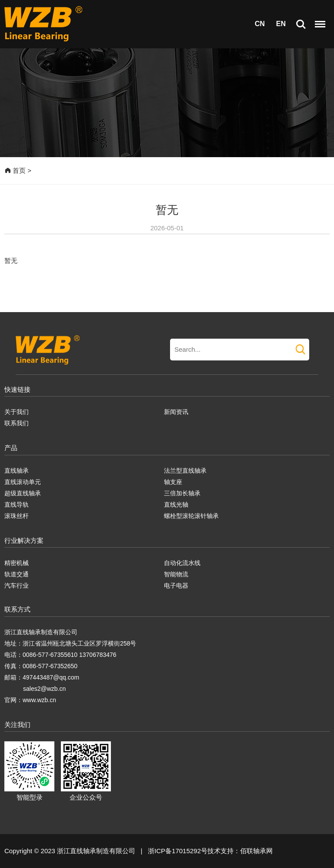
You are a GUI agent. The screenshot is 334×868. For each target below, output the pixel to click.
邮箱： (13, 677)
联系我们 (17, 423)
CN (260, 24)
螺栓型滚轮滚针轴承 (191, 516)
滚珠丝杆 (17, 516)
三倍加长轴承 (182, 493)
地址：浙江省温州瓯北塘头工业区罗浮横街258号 (70, 643)
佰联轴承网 (256, 851)
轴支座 (173, 482)
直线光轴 (176, 505)
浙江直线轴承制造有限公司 (41, 632)
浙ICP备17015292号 (178, 851)
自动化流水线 (182, 563)
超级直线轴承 (23, 493)
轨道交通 (17, 574)
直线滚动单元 (23, 482)
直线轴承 (17, 471)
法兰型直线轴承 (185, 471)
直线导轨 (17, 505)
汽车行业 (17, 585)
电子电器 (176, 585)
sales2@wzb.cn (44, 689)
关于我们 (17, 412)
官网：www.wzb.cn (30, 700)
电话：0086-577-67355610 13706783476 (60, 655)
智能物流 (176, 574)
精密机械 (17, 563)
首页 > (18, 170)
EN (281, 24)
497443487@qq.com (51, 677)
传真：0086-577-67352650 (41, 666)
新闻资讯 (176, 412)
